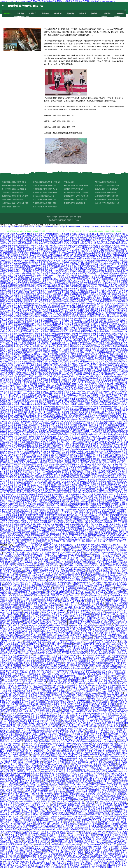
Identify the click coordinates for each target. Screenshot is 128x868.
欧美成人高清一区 (106, 807)
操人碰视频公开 (78, 734)
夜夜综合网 (30, 702)
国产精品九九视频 (37, 652)
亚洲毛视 (38, 762)
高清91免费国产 (11, 448)
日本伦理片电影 (69, 712)
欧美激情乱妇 (13, 650)
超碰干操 (114, 597)
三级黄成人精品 (98, 760)
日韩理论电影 (68, 790)
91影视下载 (64, 599)
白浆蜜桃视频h (99, 242)
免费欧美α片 (91, 418)
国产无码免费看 (45, 483)
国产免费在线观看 (83, 596)
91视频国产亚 (90, 607)
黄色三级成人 (33, 371)
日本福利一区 (27, 596)
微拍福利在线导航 (31, 611)
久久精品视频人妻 (46, 450)
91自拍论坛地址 (7, 251)
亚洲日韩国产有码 (9, 831)
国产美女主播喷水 (106, 672)
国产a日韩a (102, 620)
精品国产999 (112, 833)
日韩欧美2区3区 (84, 485)
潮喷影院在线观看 (87, 294)
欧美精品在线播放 (48, 416)
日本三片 (109, 783)
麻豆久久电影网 (95, 848)
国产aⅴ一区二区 (16, 272)
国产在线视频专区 (15, 420)
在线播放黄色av (84, 395)
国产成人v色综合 (73, 845)
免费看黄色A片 (115, 326)
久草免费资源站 (34, 772)
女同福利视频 (115, 631)
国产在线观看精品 (25, 464)
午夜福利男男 (95, 247)
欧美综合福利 (77, 245)
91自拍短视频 (88, 813)
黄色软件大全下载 (103, 347)
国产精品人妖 (70, 728)
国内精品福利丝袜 (85, 324)
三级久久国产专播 (81, 689)
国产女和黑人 (6, 811)
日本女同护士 (15, 274)
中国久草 (77, 650)
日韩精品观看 (16, 740)
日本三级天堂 (8, 382)
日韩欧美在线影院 (81, 747)
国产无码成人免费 (117, 852)
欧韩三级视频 (21, 843)
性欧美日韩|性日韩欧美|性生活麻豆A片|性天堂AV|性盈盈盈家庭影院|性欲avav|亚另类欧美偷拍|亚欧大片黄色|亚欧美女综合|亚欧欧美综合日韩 (58, 226)
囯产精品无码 (58, 554)
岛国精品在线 (42, 328)
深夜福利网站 (64, 654)
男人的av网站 (45, 614)
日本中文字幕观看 (106, 442)
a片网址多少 (18, 820)
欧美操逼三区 (56, 375)
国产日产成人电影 (97, 648)
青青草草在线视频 (56, 581)
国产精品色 (45, 594)
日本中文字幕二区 (62, 279)
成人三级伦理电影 (15, 575)
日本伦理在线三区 (35, 863)
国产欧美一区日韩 (111, 466)
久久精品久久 (105, 390)
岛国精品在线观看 (120, 835)
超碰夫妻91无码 (78, 240)
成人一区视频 (7, 860)
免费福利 (98, 640)
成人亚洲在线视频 (21, 365)
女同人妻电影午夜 (14, 487)
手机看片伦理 (72, 770)
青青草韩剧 (83, 661)
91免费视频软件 (55, 790)
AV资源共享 (100, 687)
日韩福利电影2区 (104, 577)
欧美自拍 (45, 837)
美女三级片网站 (89, 801)
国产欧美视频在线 (15, 238)
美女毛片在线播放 (58, 781)
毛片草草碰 (113, 785)
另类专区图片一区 (29, 624)
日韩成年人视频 (35, 339)
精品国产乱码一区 (27, 399)
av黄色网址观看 (101, 423)
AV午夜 (4, 640)
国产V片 (98, 667)
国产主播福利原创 (115, 596)
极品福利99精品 (41, 354)
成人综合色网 (10, 455)
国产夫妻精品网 (63, 262)
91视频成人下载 (90, 350)
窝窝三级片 (36, 639)
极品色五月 (94, 661)
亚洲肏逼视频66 (17, 655)
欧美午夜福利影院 (105, 607)
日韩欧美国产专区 (103, 657)
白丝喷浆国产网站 (94, 435)
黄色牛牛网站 (44, 244)
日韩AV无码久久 (107, 412)
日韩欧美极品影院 (115, 296)
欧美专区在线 (31, 277)
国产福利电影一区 (112, 238)
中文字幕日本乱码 (83, 753)
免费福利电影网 (51, 345)
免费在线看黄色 (105, 311)
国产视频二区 (55, 479)
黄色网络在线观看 (41, 427)
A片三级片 (108, 740)
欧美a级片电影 (60, 779)
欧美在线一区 (101, 785)
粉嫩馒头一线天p (114, 831)
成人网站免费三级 (92, 624)
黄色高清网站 (40, 429)
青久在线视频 (88, 657)
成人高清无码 (64, 311)
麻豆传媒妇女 (101, 655)
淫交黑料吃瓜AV (96, 466)
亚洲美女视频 (61, 249)
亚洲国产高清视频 (102, 813)
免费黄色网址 (108, 805)
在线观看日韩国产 (66, 584)
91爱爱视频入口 (116, 416)
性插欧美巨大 (86, 831)
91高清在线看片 (70, 292)
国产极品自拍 (46, 287)
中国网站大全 (9, 794)
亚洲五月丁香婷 (94, 558)
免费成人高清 (90, 382)
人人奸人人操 (58, 474)
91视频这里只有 (104, 285)
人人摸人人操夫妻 (78, 818)
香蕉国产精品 (88, 635)
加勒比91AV (55, 773)
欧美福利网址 (112, 573)
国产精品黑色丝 (101, 472)
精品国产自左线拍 (98, 292)
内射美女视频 (98, 251)
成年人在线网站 (42, 317)
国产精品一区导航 (41, 275)
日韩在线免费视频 (20, 689)
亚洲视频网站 (62, 416)
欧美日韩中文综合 (12, 399)
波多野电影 (120, 805)
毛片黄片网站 (46, 436)
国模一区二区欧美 (112, 367)
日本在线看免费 (21, 854)
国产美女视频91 (86, 283)
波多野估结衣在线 (13, 648)
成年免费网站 (106, 659)
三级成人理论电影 (110, 728)
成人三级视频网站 (114, 324)
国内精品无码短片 (15, 616)
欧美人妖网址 (31, 247)
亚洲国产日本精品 (33, 818)
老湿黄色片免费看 (28, 586)
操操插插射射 (86, 824)
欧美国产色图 (113, 418)
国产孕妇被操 (108, 772)
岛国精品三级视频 (19, 330)
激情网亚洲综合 (68, 376)
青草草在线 (86, 783)
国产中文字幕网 (69, 375)
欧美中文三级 (108, 489)
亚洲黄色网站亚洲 (101, 581)
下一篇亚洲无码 (36, 803)
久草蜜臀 (97, 590)
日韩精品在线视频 (70, 464)
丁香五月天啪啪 (86, 242)
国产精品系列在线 (43, 845)
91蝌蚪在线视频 (24, 305)
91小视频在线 (107, 556)
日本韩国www (57, 824)
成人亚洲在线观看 (37, 408)
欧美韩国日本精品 (39, 755)
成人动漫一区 (35, 347)
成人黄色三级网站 (63, 313)
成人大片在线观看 (41, 485)
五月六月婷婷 (42, 590)
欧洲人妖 (21, 787)
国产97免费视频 (66, 854)
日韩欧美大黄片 (110, 560)
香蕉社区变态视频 (15, 318)
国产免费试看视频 (37, 751)
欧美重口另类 (18, 646)
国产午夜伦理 (116, 287)
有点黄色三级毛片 (82, 843)
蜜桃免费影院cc (40, 298)
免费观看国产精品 (49, 639)
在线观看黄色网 (19, 691)
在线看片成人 (15, 288)
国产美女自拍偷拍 (83, 828)
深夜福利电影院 (74, 805)
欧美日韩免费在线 (63, 852)
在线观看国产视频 (58, 335)
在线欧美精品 (106, 266)
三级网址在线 (95, 728)
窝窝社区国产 (25, 552)
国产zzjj (4, 708)
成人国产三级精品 (70, 275)
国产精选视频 (67, 298)
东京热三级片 (105, 487)
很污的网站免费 (80, 408)
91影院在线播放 (69, 274)
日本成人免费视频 (10, 362)
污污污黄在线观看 (29, 734)
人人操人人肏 (69, 742)
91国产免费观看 (109, 582)
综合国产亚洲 (84, 861)
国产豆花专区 (54, 399)
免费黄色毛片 (83, 427)
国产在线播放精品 (97, 427)
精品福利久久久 (20, 322)
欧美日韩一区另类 (96, 792)
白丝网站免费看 (70, 324)
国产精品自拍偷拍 (54, 753)
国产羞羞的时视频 (45, 624)
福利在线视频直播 (85, 238)
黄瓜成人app (43, 597)
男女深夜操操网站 (92, 412)
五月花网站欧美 (14, 431)
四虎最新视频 (56, 251)
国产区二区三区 (90, 279)
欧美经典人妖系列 (107, 547)
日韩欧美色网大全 (100, 646)
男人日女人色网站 (98, 566)
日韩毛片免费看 (99, 605)
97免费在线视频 (32, 554)
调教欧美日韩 (98, 403)
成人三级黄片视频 (27, 581)
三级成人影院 (27, 431)
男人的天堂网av (118, 738)
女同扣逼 (113, 633)
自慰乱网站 (51, 644)
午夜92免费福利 (24, 358)
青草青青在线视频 (97, 317)
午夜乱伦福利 (42, 302)
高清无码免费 (96, 689)
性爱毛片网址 (111, 708)
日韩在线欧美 (21, 545)
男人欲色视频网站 (98, 352)
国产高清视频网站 (93, 790)
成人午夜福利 (39, 712)
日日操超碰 (54, 854)
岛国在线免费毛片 (64, 453)
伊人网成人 (13, 566)
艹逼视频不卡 (96, 749)
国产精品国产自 (40, 464)
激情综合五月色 (42, 846)
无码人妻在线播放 (17, 410)
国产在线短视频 (43, 294)
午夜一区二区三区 (15, 388)
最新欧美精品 (81, 378)
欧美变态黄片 (71, 369)
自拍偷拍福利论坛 (27, 865)
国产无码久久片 (57, 459)
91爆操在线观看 (28, 317)
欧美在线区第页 (70, 425)
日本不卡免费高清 (76, 390)
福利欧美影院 (110, 403)
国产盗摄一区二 (83, 719)
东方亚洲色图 (101, 781)
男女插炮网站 (95, 300)
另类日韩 (82, 567)
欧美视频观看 (29, 627)
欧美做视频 (61, 571)
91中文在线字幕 (17, 742)
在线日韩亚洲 (78, 807)
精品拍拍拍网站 (82, 247)
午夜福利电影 (72, 757)
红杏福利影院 (114, 438)
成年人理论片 (23, 826)
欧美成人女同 (19, 837)
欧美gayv (25, 803)
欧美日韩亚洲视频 (87, 287)
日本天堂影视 (87, 403)
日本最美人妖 (119, 363)
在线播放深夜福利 (71, 474)
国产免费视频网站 (71, 294)
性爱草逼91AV (87, 865)
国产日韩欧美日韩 (60, 788)
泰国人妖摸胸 (62, 414)
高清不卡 (36, 841)
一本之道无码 (73, 391)
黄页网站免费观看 (25, 275)
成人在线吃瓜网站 (118, 305)
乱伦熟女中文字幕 (33, 279)
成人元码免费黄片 (29, 487)
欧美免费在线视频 (116, 723)
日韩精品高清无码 (17, 461)
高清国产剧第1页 (36, 249)
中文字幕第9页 (106, 421)
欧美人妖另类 (119, 725)
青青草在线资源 (113, 648)
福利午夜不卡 (108, 689)
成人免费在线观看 (31, 614)
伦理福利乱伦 (64, 734)
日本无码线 (66, 590)
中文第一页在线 (55, 317)
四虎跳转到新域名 (99, 575)
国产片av (44, 854)
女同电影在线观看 (50, 667)
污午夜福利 (5, 824)
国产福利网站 (81, 489)
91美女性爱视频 (35, 365)
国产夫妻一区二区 (11, 552)
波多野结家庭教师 (31, 242)
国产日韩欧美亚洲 (107, 448)
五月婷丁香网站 (119, 455)
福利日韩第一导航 (80, 448)
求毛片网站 (51, 727)
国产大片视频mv (69, 300)
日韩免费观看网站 (25, 363)
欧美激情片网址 (19, 700)
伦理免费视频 (30, 801)
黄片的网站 (14, 755)
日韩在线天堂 (58, 292)
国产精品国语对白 (60, 586)
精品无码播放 (23, 367)
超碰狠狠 (119, 689)
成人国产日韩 (92, 762)
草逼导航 (71, 792)
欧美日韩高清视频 (56, 247)
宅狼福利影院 (74, 347)
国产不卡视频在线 (97, 798)
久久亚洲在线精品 (17, 335)
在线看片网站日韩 (25, 362)
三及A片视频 (92, 597)
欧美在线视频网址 (87, 347)
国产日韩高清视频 (118, 320)
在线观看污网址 (47, 393)
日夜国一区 (44, 811)
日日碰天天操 (105, 378)
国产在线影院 (10, 270)
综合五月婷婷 (64, 305)
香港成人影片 (64, 270)
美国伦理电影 (11, 830)
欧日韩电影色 (52, 358)
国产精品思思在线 (99, 614)
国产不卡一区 (31, 328)
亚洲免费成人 (85, 582)
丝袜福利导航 (42, 487)
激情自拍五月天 (112, 429)
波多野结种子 (85, 356)
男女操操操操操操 (38, 599)
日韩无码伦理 (110, 742)
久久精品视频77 (58, 845)
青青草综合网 (52, 418)
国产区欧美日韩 (38, 448)
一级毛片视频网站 (61, 470)
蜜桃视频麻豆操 (90, 330)
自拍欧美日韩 (6, 302)
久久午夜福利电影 (54, 298)
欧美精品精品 (93, 363)
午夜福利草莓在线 (27, 620)
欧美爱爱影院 (54, 303)
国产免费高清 (106, 401)
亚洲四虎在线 (110, 796)
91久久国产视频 (38, 270)
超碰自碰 (19, 599)
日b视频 (75, 582)
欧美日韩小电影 (99, 831)
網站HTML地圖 (75, 217)
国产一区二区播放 (44, 474)
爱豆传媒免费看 (10, 713)
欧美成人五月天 (38, 491)
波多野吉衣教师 (68, 260)
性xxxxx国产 (118, 659)
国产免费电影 (71, 238)
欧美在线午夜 (77, 639)
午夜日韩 (95, 770)
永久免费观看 (51, 448)
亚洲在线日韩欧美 (77, 442)
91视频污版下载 (77, 262)
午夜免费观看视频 (46, 625)
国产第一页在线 (121, 328)
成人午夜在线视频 (16, 633)
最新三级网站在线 (31, 833)
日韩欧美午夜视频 (27, 697)
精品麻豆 (77, 644)
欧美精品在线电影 (25, 831)
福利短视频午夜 (71, 758)
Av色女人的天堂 (44, 375)
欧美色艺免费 (122, 719)
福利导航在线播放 (31, 483)
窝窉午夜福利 (37, 350)
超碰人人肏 (19, 635)
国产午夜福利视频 (25, 333)
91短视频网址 (13, 620)
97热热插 (84, 611)
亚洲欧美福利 (83, 380)
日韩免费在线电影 (12, 266)
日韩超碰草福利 (66, 747)
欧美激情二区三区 (15, 483)
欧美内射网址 (83, 425)
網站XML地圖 (52, 217)
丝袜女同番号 (100, 234)
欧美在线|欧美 (85, 723)
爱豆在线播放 (104, 549)
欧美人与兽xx (78, 764)
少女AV (84, 697)
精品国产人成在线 (77, 345)
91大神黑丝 (49, 684)
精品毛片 (105, 590)
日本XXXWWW (30, 858)
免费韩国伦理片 (82, 772)
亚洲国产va (28, 740)
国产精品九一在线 (52, 362)
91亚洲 (11, 599)
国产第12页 (50, 732)
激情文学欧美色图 (72, 277)
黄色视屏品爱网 (116, 777)
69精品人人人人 (91, 693)
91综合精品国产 (110, 307)
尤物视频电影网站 (54, 397)
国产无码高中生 (47, 841)
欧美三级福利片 (26, 298)
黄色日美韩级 (70, 581)
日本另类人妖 (27, 648)
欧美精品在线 (33, 330)
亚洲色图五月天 (103, 298)
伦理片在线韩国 (121, 384)
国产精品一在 (73, 450)
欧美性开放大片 (97, 375)
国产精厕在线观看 (15, 352)
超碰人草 (15, 672)
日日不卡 (89, 764)
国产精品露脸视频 (100, 631)
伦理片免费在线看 (87, 670)
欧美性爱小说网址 (98, 395)
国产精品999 (5, 839)
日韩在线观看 (23, 453)
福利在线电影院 (117, 487)
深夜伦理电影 (102, 326)
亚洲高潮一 (45, 742)
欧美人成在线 (71, 787)
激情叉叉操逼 (50, 240)
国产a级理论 (55, 846)
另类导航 (31, 824)
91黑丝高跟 (32, 579)
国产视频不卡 (89, 839)
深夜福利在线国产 (82, 566)
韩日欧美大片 (94, 659)
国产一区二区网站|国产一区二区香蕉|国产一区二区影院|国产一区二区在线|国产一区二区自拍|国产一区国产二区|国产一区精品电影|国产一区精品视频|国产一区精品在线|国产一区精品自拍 (63, 542)
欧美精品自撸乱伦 (49, 646)
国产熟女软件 (84, 547)
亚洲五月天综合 (45, 242)
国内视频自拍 (20, 463)
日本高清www (82, 826)
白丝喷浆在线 (98, 824)
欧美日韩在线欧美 (29, 380)
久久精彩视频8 (31, 479)
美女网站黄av (63, 818)
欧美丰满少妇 (46, 820)
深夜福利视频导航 (73, 257)
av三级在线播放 (108, 800)
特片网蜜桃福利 (36, 281)
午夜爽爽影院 (116, 298)
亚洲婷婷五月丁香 (93, 717)
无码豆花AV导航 (44, 586)
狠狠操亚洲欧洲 (53, 693)
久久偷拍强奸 (122, 283)
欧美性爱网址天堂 (83, 674)
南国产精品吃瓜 (97, 708)
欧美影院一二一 (109, 674)
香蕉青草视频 (115, 625)
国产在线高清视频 (62, 234)
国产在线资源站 (54, 421)
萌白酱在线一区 (25, 725)
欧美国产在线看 (34, 609)
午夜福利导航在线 (58, 837)
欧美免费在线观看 (83, 352)
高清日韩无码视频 (65, 680)
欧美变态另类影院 (55, 755)
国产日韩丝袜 (112, 773)
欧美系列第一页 (121, 629)
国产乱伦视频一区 (35, 676)
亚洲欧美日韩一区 (102, 320)
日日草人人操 (99, 594)
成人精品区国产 (48, 347)
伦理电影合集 (72, 768)
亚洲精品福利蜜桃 (56, 356)
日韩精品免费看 (54, 605)
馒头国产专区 (98, 592)
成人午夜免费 (74, 699)
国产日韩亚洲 (68, 397)
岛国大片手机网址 (67, 796)
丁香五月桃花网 (43, 326)
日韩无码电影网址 (85, 581)
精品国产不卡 (67, 440)
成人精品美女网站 (45, 792)
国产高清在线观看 (15, 324)
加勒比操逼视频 (42, 773)
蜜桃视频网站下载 (83, 399)
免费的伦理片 (78, 852)
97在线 (122, 597)
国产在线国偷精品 (118, 285)
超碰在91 (9, 667)
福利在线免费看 (120, 601)
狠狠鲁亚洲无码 (22, 290)
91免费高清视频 (86, 335)
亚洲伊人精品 (17, 438)
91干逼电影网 (11, 790)
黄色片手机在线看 (54, 451)
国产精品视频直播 (48, 826)
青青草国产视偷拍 (80, 341)
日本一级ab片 (51, 654)
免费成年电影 (79, 577)
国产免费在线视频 (23, 835)
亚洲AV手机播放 (16, 801)
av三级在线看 (48, 547)
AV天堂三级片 (61, 860)
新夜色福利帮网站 (98, 609)
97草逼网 (57, 566)
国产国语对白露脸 (49, 584)
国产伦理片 (123, 554)
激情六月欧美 (36, 285)
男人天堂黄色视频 (101, 416)
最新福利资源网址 (91, 311)
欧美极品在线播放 (61, 388)
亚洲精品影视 (17, 594)
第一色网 (11, 730)
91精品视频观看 (39, 693)
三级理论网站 (72, 281)
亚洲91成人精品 (98, 348)
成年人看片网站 (101, 633)
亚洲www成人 (60, 772)
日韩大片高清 (102, 839)
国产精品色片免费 (60, 699)
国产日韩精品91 (76, 423)
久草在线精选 (96, 805)
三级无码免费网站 (68, 616)
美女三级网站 (25, 451)
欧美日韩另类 (114, 365)
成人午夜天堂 (38, 794)
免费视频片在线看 (12, 429)
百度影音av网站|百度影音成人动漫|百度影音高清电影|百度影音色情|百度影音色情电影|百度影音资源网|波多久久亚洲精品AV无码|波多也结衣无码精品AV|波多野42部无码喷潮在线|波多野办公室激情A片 (64, 501)
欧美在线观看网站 (70, 272)
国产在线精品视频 (101, 405)
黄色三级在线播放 (21, 257)
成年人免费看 (106, 624)
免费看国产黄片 (101, 846)
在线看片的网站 (59, 813)
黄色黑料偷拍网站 (105, 755)
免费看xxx (31, 691)
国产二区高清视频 (65, 644)
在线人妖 (27, 575)
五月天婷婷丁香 (94, 652)
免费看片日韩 (76, 468)
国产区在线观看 (57, 655)
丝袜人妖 (56, 616)
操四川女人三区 (61, 339)
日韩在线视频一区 (13, 762)
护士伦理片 (102, 612)
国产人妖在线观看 (76, 388)
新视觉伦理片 (114, 279)
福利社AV (4, 801)
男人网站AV (20, 867)
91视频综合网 (59, 768)
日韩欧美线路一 (106, 841)
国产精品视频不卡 (62, 579)
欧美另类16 (14, 850)
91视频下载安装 (69, 710)
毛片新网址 (30, 633)
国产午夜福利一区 (116, 262)
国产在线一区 (40, 648)
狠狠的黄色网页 (74, 640)
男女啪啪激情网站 (46, 369)
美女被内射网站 (44, 788)
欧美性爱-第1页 (88, 234)
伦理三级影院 (64, 667)
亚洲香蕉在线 (102, 470)
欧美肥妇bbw (76, 609)
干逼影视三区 (52, 337)
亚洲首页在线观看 (107, 762)
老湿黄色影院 (56, 594)
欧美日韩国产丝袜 (66, 418)
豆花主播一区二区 (10, 356)
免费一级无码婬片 (22, 781)
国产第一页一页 (30, 474)
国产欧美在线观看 (81, 401)
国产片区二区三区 (116, 444)
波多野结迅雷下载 (86, 627)
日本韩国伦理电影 (31, 238)
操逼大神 (97, 764)
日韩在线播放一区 (114, 292)
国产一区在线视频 (41, 831)
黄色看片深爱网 (12, 605)
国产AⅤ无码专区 (20, 805)
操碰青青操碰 (100, 294)
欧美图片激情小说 (12, 466)
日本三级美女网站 (97, 747)
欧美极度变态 (106, 770)
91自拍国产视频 (35, 592)
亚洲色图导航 (54, 702)
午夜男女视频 (37, 736)
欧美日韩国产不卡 (78, 732)
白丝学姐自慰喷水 (116, 684)
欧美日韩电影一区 (98, 788)
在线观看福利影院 (62, 472)
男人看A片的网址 (103, 738)
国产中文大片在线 (74, 249)
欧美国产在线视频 (98, 356)
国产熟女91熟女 (24, 790)
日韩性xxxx (46, 816)
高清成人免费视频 (37, 309)
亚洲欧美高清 (104, 597)
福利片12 (20, 549)
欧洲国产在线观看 (70, 485)
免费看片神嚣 (122, 275)
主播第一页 (14, 848)
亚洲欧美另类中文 (51, 592)
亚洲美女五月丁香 (61, 665)
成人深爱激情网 (79, 573)
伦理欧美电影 (80, 255)
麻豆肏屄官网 (102, 333)
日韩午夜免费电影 (38, 644)
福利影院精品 (108, 399)
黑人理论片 (112, 704)
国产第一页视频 (74, 406)
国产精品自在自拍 (39, 451)
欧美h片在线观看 (46, 388)
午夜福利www (68, 738)
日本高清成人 (58, 483)
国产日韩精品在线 (107, 588)
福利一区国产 (91, 835)
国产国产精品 (69, 663)
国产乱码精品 (46, 406)
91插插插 (104, 777)
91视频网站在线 (7, 635)
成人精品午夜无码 (40, 725)
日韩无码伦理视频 (83, 309)
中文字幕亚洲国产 (93, 552)
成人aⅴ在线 (107, 818)
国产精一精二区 (34, 287)
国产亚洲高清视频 (81, 749)
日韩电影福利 (44, 695)
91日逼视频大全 (58, 787)
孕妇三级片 (28, 743)
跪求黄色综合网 (83, 551)
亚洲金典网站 (72, 627)
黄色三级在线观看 (75, 339)
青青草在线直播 (83, 588)
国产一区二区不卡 (7, 450)
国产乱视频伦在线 (99, 545)
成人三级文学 (15, 596)
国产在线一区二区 (31, 264)
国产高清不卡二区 (20, 695)
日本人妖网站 (21, 283)
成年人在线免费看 (37, 345)
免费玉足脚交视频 (33, 612)
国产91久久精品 (99, 324)
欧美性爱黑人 (8, 315)
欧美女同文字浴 (88, 472)
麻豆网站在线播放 (11, 639)
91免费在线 (96, 674)
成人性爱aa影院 (115, 333)
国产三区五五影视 (72, 367)
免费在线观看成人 (25, 427)
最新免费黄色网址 (81, 466)
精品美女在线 (43, 567)
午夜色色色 (76, 830)
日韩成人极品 (27, 425)
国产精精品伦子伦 (40, 706)
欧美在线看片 (53, 573)
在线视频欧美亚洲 (54, 464)
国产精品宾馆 (71, 569)
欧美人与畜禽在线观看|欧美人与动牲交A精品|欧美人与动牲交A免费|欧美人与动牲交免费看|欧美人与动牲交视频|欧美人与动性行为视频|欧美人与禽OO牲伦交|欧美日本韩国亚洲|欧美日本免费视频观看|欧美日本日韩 (64, 521)
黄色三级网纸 (87, 846)
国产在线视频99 (116, 330)
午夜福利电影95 (47, 640)
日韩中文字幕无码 (32, 640)
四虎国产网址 (65, 573)
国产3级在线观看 (41, 743)
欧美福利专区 (54, 618)
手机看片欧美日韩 (85, 251)
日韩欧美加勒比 (42, 481)
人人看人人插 (50, 476)
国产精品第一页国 (71, 433)
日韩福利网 (100, 573)
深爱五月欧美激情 (63, 625)
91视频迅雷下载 (30, 318)
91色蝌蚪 (91, 738)
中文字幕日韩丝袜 (106, 337)
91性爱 (89, 637)
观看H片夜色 (86, 631)
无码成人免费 (85, 474)
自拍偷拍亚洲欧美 (111, 640)
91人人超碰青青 (79, 762)
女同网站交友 (52, 734)
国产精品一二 (12, 348)
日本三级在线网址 (75, 779)
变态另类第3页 (76, 296)
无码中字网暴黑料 (117, 382)
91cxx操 (31, 805)
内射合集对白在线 (120, 311)
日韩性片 (71, 674)
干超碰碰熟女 (71, 343)
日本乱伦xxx (74, 833)
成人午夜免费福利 (105, 629)
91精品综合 (39, 669)
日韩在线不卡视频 (77, 672)
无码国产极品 (30, 708)
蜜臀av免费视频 (32, 244)
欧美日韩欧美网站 (73, 444)
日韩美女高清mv (90, 285)
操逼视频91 (114, 758)
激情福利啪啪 (13, 747)
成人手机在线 (50, 687)
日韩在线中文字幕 (93, 680)
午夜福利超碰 (23, 830)
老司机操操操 (50, 253)
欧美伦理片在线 (16, 412)
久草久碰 (16, 586)
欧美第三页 (73, 661)
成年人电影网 (46, 257)
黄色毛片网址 (47, 315)
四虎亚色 (78, 564)
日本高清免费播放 (66, 848)
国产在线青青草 (30, 792)
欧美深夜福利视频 (11, 577)
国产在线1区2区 (55, 300)
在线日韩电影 (14, 451)
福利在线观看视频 (45, 730)
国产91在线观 (42, 549)
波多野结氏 (103, 820)
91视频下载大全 (67, 713)
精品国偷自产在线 (12, 405)
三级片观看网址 (20, 259)
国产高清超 (75, 751)
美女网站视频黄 (7, 663)
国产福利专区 (75, 234)
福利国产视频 (45, 704)
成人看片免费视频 (62, 412)
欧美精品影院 (12, 255)
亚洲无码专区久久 (46, 390)
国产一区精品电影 (58, 745)
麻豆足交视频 (6, 820)
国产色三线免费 (103, 257)
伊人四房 (81, 717)
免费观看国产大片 (47, 551)
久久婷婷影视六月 (93, 642)
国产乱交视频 (35, 749)
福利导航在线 (6, 478)
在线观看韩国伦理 (31, 815)
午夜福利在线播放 (117, 702)
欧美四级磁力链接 (31, 622)
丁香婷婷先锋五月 (7, 245)
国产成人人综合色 (35, 423)
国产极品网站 (10, 828)
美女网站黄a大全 (27, 429)
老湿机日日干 (58, 371)
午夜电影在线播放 (21, 315)
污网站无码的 (47, 672)
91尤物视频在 (84, 860)
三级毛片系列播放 (38, 738)
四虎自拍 (93, 629)
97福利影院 (116, 654)
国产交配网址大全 (72, 405)
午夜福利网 (81, 652)
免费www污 (42, 822)
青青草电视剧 (18, 554)
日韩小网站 (90, 734)
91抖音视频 (84, 715)
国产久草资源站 (11, 333)
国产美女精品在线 (93, 345)
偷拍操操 (66, 751)
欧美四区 (61, 826)
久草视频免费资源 (50, 401)
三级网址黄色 (38, 575)
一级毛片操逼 (93, 487)
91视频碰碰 (74, 599)
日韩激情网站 (28, 260)
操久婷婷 (80, 710)
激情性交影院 (122, 300)
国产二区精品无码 (48, 414)
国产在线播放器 (16, 558)
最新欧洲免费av (90, 455)
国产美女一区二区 (22, 468)
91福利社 (101, 562)
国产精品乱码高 (78, 431)
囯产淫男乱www (71, 655)
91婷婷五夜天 (111, 792)
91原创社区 (26, 727)
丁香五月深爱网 (28, 300)
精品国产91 (42, 785)
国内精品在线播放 (60, 318)
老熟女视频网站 (116, 745)
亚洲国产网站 (35, 667)
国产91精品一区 (102, 388)
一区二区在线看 (72, 287)
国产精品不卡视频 (7, 234)
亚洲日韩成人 (95, 772)
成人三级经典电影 (29, 433)
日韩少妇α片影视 (109, 764)
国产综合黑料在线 (18, 661)
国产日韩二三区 (117, 322)
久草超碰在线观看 (89, 305)
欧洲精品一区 (81, 487)
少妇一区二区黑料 (96, 274)
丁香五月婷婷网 (41, 850)
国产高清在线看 (81, 659)
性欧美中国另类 (67, 704)
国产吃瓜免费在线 (114, 433)
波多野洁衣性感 (26, 605)
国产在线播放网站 (25, 341)
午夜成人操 (24, 747)
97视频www (111, 616)
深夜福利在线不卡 (106, 408)
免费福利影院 (20, 777)
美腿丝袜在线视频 (115, 854)
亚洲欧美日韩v (60, 792)
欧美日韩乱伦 (23, 828)
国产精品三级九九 (13, 560)
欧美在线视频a (8, 468)
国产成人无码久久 (52, 764)
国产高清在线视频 (114, 352)
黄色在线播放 (15, 380)
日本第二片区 (88, 687)
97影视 (28, 736)
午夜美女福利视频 (83, 704)
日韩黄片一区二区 (40, 421)
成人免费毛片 (67, 421)
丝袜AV (119, 646)
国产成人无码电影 (25, 629)
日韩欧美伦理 (80, 597)
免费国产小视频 (55, 485)
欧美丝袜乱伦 (97, 474)
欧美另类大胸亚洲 (68, 399)
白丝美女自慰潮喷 (75, 322)
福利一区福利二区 (118, 730)
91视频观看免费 (78, 360)
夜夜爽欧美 (89, 633)
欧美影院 (96, 569)
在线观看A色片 (52, 678)
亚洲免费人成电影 (94, 665)
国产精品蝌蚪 (47, 772)
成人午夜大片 (92, 822)
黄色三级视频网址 (106, 270)
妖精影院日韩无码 (83, 260)
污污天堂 (104, 569)
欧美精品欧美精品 (98, 461)
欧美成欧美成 (95, 425)
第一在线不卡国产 (120, 639)
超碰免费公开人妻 (95, 457)
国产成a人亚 (59, 588)
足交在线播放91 (75, 253)
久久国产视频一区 (104, 455)
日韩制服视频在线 (73, 820)
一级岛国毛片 (105, 341)
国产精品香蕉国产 (70, 451)
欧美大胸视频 (82, 436)
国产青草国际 (106, 240)
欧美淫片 (29, 753)
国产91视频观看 (67, 268)
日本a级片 (111, 551)
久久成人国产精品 (110, 362)
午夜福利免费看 (42, 560)
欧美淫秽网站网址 (52, 408)
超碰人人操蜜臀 (98, 579)
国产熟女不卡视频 (94, 376)
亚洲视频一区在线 (55, 663)
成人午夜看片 (112, 356)
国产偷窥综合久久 (62, 264)
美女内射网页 (60, 373)
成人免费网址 (35, 367)
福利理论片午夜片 (73, 326)
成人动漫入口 (120, 442)
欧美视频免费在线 (68, 798)
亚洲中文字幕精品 (39, 305)
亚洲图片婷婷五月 (72, 831)
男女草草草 (70, 588)
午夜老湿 (90, 854)
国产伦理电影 (114, 650)
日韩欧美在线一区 (53, 429)
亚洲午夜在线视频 (110, 474)
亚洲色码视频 (41, 307)
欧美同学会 (19, 757)
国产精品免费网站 (70, 348)
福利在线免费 (43, 479)
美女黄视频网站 (9, 311)
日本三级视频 (14, 783)
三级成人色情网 (51, 575)
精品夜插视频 (78, 479)
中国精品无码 (102, 625)
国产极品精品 (102, 444)
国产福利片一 (29, 268)
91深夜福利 (55, 843)
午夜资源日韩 (6, 689)
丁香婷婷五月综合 (93, 360)
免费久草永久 (99, 367)
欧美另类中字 (41, 397)
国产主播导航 (102, 279)
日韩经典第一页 (72, 603)
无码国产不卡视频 (31, 558)
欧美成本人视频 (26, 650)
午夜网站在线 (33, 251)
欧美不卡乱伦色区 (114, 670)
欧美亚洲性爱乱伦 (77, 850)
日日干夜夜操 (6, 567)
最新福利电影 (74, 622)
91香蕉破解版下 (16, 611)
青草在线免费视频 (15, 622)
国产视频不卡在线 (71, 594)
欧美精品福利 (120, 457)
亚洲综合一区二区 (58, 438)
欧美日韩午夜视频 (47, 571)
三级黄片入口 (56, 260)
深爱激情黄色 (29, 684)
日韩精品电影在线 (89, 373)
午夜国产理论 (65, 633)
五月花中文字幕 (32, 760)
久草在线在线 (43, 395)
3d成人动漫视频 (103, 339)
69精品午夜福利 (39, 573)
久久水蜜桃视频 (43, 787)
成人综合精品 (68, 463)
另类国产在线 (53, 599)
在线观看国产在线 (9, 556)
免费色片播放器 (121, 768)
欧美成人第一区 (48, 609)
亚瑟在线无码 (85, 476)
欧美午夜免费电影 (102, 599)
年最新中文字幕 (13, 727)
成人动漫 (42, 809)
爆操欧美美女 (42, 717)
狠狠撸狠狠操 (44, 461)
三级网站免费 (23, 713)
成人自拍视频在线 (44, 489)
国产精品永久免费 (44, 288)
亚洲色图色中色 (66, 800)
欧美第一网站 (58, 288)
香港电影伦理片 (57, 244)
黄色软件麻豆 (83, 343)
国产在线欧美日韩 (33, 410)
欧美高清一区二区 (95, 453)
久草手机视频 (25, 577)
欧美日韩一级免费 (64, 562)
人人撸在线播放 (14, 734)
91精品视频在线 (99, 433)
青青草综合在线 (69, 317)
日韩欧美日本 (115, 863)
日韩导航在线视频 (107, 661)
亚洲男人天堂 (84, 676)
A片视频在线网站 (94, 313)
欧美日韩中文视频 (29, 788)
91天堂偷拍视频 (90, 339)
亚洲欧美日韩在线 (59, 805)
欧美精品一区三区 (83, 592)
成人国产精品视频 (43, 616)
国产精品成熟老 (115, 406)
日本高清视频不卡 (112, 427)
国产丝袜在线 (28, 839)
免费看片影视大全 (106, 491)
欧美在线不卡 (15, 597)
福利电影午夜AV (25, 448)
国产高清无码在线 (112, 335)
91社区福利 (89, 678)
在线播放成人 (75, 470)
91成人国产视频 (42, 723)
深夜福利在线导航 (79, 684)
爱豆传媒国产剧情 (74, 478)
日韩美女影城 (19, 436)
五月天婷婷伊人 (22, 455)
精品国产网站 (79, 298)
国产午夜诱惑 (111, 463)
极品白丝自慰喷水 (114, 459)
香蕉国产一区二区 (79, 625)
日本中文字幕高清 (35, 403)
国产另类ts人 (115, 678)
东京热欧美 (92, 669)
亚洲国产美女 (65, 420)
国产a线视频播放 (28, 481)
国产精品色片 (120, 431)
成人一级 (86, 609)
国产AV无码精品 (106, 363)
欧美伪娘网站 (60, 736)
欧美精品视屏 (116, 347)
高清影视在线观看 (83, 663)
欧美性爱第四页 (109, 309)
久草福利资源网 (64, 582)
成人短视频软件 (79, 435)
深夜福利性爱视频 (23, 285)
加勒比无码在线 (119, 249)
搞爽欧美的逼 (58, 242)
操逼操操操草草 (86, 459)
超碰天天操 (91, 601)
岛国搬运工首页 (8, 564)
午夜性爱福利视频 (21, 339)
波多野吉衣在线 (12, 590)
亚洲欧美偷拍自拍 (49, 612)
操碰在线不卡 (41, 418)
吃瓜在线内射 (102, 418)
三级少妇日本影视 (22, 663)
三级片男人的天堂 (97, 611)
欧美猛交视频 (40, 596)
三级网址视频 (9, 549)
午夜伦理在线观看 (46, 330)
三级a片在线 (90, 577)
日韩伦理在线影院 (35, 391)
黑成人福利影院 (11, 367)
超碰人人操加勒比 (77, 270)
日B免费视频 (104, 730)
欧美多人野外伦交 (15, 665)
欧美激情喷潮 (93, 408)
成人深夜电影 (84, 614)
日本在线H (123, 830)
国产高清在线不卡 (78, 354)
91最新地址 (16, 788)
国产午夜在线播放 (100, 438)
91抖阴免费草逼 (73, 863)
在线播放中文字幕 (58, 627)
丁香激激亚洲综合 (90, 249)
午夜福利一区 (56, 352)
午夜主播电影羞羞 (97, 288)
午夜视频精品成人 (83, 461)
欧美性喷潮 (104, 727)
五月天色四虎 (118, 266)
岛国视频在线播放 (11, 773)
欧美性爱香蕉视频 (72, 865)
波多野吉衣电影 (71, 676)
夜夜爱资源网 (66, 577)
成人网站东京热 (88, 830)
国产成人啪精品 (115, 710)
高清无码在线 (122, 674)
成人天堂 (27, 841)
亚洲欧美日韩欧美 (16, 702)
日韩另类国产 (33, 234)
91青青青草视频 (70, 427)
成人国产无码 (56, 811)
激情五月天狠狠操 (106, 328)
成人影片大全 (93, 328)
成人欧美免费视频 (81, 648)
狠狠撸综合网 (11, 562)
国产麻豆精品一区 (87, 655)
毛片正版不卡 (97, 622)
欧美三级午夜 (61, 607)
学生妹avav (19, 654)
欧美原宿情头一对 (108, 586)
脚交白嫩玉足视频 (93, 303)
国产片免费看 (96, 766)
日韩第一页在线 (78, 303)
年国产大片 (118, 848)
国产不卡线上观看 (65, 401)
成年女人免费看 (51, 290)
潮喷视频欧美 (86, 554)
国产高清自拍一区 (31, 699)
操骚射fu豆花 (25, 755)
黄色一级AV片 (90, 725)
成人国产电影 (85, 856)
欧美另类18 (103, 787)
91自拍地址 (107, 794)
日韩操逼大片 (87, 640)
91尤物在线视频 (43, 843)
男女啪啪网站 (102, 650)
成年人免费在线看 (113, 824)
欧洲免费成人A (73, 384)
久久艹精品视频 (49, 403)
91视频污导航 (37, 569)
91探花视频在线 (16, 459)
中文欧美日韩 (86, 833)
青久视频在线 (35, 257)
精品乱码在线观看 (102, 287)
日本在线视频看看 (38, 468)
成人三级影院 (103, 478)
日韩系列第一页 (49, 313)
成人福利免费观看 (52, 552)
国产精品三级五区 (23, 764)
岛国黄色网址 (110, 251)
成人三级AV (34, 854)
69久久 (84, 845)
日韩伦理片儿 (50, 569)
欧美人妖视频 (101, 695)
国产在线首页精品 (56, 363)
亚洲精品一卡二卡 (44, 861)
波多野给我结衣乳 (20, 659)
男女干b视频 (6, 676)
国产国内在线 (70, 363)
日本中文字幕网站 (21, 584)
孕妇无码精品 (54, 420)
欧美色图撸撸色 (90, 779)
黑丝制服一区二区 (15, 489)
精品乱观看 (33, 588)
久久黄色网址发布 (56, 328)
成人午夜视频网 (40, 431)
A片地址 (101, 564)
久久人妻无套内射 (119, 822)
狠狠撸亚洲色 (82, 307)
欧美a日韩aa (21, 719)
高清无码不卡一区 (74, 687)
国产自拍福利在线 (24, 732)
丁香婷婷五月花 (59, 283)
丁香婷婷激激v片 (56, 395)
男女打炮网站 (65, 468)
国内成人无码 (110, 332)
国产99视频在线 (18, 302)
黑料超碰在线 (108, 343)
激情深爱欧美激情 (105, 358)
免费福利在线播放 (29, 856)
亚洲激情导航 (16, 833)
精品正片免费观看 (31, 594)
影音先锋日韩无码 (10, 569)
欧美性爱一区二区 (95, 489)
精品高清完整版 (86, 446)
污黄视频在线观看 (104, 318)
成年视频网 (31, 670)
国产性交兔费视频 (68, 429)
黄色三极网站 (83, 275)
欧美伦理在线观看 (46, 444)
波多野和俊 (101, 670)
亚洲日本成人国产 (76, 607)
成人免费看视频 (120, 818)
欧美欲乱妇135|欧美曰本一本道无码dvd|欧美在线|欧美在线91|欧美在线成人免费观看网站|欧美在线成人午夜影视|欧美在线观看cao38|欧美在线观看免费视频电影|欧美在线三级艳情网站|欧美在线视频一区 (63, 516)
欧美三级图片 (76, 236)
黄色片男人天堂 (117, 590)
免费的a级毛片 (78, 382)
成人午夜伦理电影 (93, 290)
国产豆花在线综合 (49, 637)
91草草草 (47, 676)
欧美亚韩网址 (30, 307)
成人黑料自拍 (31, 395)
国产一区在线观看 (62, 684)
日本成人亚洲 (114, 820)
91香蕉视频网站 (47, 279)
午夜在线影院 (31, 785)
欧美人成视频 (42, 380)
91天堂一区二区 (119, 401)
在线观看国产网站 (65, 435)
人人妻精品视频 (119, 240)
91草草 (53, 558)
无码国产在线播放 (35, 313)
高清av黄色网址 (86, 414)
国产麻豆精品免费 (19, 414)
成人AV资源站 (27, 762)
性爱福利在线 (98, 783)
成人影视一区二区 (96, 307)
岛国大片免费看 (44, 813)
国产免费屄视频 (69, 487)
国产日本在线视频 (62, 320)
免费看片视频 (79, 680)
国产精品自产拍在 (18, 824)
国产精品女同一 (93, 732)
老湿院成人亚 (25, 350)
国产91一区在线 (80, 397)
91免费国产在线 (40, 457)
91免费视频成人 (30, 489)
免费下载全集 (33, 777)
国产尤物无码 (42, 581)
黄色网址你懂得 (26, 680)
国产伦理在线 (38, 764)
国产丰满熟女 (118, 421)
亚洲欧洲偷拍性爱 (67, 592)
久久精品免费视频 (44, 318)
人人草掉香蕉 (29, 418)
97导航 (55, 800)
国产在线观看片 (81, 809)
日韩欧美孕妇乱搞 (73, 783)
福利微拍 (111, 861)
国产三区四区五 (67, 843)
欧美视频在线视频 (51, 689)
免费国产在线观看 (25, 378)
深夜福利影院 (62, 476)
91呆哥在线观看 (39, 835)
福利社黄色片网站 (110, 260)
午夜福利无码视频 (38, 747)
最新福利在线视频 (37, 240)
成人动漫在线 (59, 801)
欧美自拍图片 (97, 768)
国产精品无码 (77, 350)
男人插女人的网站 (12, 440)
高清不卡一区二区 (87, 391)
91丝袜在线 (33, 625)
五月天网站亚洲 (116, 787)
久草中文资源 (61, 547)
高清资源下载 (15, 485)
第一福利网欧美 (108, 313)
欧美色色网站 (54, 850)
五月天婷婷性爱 (113, 264)
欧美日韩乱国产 (65, 431)
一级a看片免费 (32, 551)
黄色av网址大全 (70, 332)
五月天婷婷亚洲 (41, 618)
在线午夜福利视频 (17, 279)
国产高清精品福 (121, 856)
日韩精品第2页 (70, 436)
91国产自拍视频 (109, 453)
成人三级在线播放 (73, 373)
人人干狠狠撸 (106, 639)
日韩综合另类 (83, 272)
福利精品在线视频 (86, 315)
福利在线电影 (92, 255)
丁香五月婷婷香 (57, 446)
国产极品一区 (90, 479)
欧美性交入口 (31, 685)
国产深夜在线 (12, 358)
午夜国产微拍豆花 (51, 796)
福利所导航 (45, 766)
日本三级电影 (52, 305)
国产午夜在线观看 (37, 476)
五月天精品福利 (37, 713)
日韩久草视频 (61, 760)
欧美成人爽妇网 (28, 560)
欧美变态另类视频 (95, 571)
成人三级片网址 (26, 798)
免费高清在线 (108, 457)
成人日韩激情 (97, 399)
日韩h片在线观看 (44, 277)
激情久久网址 (70, 328)
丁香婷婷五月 (35, 245)
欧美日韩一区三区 (105, 725)
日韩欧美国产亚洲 (84, 742)
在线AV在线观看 (23, 775)
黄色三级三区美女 (93, 268)
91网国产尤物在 (100, 637)
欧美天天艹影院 (64, 639)
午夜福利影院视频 (113, 242)
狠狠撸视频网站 (117, 236)
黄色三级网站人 (70, 395)
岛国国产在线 (109, 719)
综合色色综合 (45, 699)
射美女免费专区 (64, 830)
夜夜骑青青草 (115, 468)
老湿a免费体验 (67, 566)
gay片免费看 (23, 678)
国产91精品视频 (65, 337)
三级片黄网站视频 (31, 444)
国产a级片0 (22, 625)
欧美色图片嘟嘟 (92, 442)
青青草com (20, 730)
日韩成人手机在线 (56, 603)
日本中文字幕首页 (42, 745)
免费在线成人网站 (37, 678)
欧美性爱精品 (70, 719)
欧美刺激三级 (63, 637)
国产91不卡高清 (79, 815)
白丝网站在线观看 (83, 713)
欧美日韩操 (97, 582)
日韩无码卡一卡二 (16, 640)
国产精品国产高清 (108, 345)
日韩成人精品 (65, 354)
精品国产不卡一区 (8, 573)
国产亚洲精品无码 (89, 257)
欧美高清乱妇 (48, 373)
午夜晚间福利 (120, 476)
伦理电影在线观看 (68, 552)
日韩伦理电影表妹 (42, 798)
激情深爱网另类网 (16, 785)
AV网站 (46, 781)
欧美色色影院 (65, 682)
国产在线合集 (120, 841)
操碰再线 (70, 772)
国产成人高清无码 (27, 590)
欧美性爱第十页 (101, 296)
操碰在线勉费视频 (112, 274)
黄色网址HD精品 (84, 348)
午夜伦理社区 (6, 554)
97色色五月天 (113, 612)
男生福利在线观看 (70, 251)
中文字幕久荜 (67, 618)
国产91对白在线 (77, 311)
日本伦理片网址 (51, 545)
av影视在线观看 (16, 470)
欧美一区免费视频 (49, 848)
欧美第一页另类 (118, 341)
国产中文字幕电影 (25, 348)
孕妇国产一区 (70, 629)
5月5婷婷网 (85, 579)
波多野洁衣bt (115, 712)
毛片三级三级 (116, 350)
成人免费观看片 (90, 736)
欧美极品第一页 (46, 779)
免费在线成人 (25, 266)
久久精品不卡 (49, 281)
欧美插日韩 (73, 760)
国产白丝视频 (73, 315)
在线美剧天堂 (39, 362)
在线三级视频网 (82, 362)
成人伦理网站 (11, 693)
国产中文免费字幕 (25, 712)
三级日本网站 (100, 315)
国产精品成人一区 (71, 483)
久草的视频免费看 (112, 317)
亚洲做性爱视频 (43, 433)
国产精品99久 (76, 858)
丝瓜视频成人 (67, 479)
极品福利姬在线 (99, 264)
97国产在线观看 (90, 318)
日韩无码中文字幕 (16, 818)
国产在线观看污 (104, 305)
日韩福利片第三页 (10, 262)
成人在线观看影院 (47, 611)
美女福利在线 (79, 259)
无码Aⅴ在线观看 (82, 788)
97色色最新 (123, 562)
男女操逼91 (62, 646)
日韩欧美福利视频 (20, 592)
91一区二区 (108, 768)
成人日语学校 (117, 813)
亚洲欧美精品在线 (15, 715)
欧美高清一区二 (41, 420)
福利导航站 (59, 758)
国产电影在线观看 (106, 245)
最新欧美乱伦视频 (84, 371)
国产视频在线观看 (60, 406)
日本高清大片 (62, 403)
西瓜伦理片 (16, 839)
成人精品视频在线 (35, 401)
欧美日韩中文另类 (75, 839)
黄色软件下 (70, 826)
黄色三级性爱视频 (89, 444)
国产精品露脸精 (42, 715)
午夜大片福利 (56, 828)
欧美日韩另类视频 (29, 343)
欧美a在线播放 (18, 307)
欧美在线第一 (35, 315)
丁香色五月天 (39, 333)
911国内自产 (67, 601)
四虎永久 (31, 843)
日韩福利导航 (85, 867)
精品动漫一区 (99, 283)
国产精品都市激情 (14, 300)
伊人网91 (11, 764)
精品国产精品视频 (24, 573)
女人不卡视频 (89, 423)
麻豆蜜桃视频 (39, 360)
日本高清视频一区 (50, 564)
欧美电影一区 (65, 835)
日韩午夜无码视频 (110, 790)
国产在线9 (61, 687)
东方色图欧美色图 (35, 373)
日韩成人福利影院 (15, 684)
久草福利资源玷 (88, 650)
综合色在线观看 (19, 637)
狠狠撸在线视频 (94, 397)
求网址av (121, 839)
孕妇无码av (58, 719)
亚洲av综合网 (120, 672)
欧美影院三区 (50, 863)
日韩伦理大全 (102, 479)
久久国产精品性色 (61, 672)
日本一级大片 (101, 635)
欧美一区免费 (60, 369)
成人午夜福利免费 (56, 427)
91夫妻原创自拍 (57, 294)
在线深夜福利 (12, 453)
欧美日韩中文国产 (54, 378)
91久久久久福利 (58, 277)
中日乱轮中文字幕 (78, 558)
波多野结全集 (58, 324)
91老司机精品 (110, 676)
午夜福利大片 (35, 320)
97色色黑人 (77, 562)
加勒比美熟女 (9, 766)
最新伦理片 (12, 826)
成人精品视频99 (120, 592)
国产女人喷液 (33, 386)
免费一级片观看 (77, 777)
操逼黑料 (86, 805)
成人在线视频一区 (42, 260)
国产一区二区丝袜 (68, 307)
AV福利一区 (10, 682)
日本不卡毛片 (60, 393)
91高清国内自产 (33, 719)
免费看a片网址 (102, 734)
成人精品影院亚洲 (97, 715)
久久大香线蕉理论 (97, 275)
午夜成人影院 (79, 418)
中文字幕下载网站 (33, 393)
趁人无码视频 (110, 275)
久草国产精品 (109, 476)
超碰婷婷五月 (91, 298)
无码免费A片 (99, 751)
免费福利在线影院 (10, 253)
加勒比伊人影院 (114, 691)
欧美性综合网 (88, 468)
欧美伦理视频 (17, 446)
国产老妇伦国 (16, 627)
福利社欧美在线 (16, 474)
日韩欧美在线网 (7, 768)
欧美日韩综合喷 (84, 569)
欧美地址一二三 (99, 459)
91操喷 (13, 712)
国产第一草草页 (76, 279)
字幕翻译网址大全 (19, 391)
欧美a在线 (61, 863)
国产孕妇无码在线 (68, 740)
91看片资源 (121, 661)
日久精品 (123, 766)
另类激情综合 (44, 335)
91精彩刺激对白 (92, 270)
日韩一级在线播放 (8, 749)
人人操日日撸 (122, 566)
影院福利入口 (83, 728)
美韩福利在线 (39, 654)
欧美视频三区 (10, 347)
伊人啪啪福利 (14, 846)
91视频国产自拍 (33, 766)
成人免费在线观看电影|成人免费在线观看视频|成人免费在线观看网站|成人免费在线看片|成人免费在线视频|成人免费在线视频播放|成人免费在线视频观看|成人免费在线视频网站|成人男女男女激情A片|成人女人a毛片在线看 (63, 535)
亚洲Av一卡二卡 (39, 682)
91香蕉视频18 (75, 846)
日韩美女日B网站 (113, 414)
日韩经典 (100, 830)
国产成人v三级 (28, 354)
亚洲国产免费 (80, 822)
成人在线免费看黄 (12, 861)
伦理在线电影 (104, 322)
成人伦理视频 (23, 408)
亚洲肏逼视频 (73, 766)
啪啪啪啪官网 (50, 680)
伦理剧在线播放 (102, 262)
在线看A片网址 (53, 577)
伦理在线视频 (122, 800)
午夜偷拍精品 (36, 781)
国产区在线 (72, 547)
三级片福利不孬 (105, 835)
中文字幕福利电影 (98, 451)
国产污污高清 (29, 459)
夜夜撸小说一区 (25, 255)
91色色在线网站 (39, 577)
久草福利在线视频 (117, 478)
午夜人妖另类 (111, 562)
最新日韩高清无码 (46, 322)
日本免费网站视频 (117, 405)
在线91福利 (122, 809)
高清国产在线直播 (113, 611)
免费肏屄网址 (19, 277)
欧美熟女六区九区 (72, 481)
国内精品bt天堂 (82, 274)
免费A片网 (24, 848)
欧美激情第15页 (22, 564)
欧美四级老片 (108, 384)
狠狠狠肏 (31, 661)
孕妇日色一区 (87, 406)
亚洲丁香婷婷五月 (14, 397)
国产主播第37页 (51, 466)
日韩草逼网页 (68, 816)
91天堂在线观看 (36, 455)
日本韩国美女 (108, 483)
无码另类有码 (21, 371)
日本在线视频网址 (93, 556)
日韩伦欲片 (123, 706)
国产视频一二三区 (45, 384)
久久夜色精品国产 (35, 311)
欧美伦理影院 (89, 262)
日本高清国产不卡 (116, 865)
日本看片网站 (37, 607)
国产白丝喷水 (6, 414)
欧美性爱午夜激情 (64, 650)
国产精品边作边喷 (10, 464)
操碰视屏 (67, 811)
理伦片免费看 (21, 579)
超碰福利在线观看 (37, 382)
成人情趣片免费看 (21, 382)
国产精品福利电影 (95, 845)
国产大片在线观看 (100, 867)
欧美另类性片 (63, 285)
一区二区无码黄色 (78, 637)
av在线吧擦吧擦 (84, 292)
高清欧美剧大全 (93, 618)
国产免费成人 (113, 614)
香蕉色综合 (42, 642)
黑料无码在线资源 (46, 472)
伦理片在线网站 (92, 491)
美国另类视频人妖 (91, 322)
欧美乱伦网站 (6, 603)
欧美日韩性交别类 (23, 270)
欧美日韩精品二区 (59, 839)
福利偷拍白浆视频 (99, 704)
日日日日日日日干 (29, 597)
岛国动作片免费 (71, 614)
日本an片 (64, 846)
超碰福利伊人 (44, 251)
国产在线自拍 (110, 288)
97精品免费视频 (63, 296)
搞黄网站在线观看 (90, 478)
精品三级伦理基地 (19, 401)
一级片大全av (84, 760)
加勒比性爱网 (106, 272)
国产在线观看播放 (49, 818)
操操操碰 (91, 625)
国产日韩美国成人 (54, 348)
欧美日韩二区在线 (28, 783)
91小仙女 (112, 637)
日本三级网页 (112, 461)
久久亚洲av (44, 558)
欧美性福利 (20, 766)
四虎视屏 (90, 573)
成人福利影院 (85, 483)
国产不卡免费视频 (43, 478)
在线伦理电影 (49, 852)
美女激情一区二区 (23, 376)
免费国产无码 (49, 562)
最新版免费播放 (117, 700)
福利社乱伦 (53, 785)
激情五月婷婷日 (83, 429)
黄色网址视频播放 (84, 560)
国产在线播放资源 (25, 356)
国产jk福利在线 (39, 341)
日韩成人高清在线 (33, 768)
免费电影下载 (23, 309)
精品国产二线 (14, 360)
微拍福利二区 (87, 264)
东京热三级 (76, 590)
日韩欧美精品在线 (73, 801)
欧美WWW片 (101, 584)
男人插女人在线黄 (7, 493)
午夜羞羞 (57, 708)
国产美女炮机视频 (67, 575)
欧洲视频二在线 (61, 347)
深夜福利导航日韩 (8, 721)
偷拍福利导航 (12, 341)
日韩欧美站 (95, 837)
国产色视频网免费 (37, 290)
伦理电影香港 (70, 461)
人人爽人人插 (84, 281)
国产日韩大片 (98, 603)
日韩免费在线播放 (8, 732)
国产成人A (21, 551)
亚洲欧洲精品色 (68, 352)
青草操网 (95, 547)
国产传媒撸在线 (24, 262)
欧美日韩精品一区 (57, 549)
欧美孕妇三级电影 (89, 326)
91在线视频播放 (57, 433)
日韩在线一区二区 (55, 629)
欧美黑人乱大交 (46, 622)
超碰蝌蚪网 (37, 547)
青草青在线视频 (99, 833)
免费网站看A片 (103, 330)
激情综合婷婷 (113, 386)
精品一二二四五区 (76, 620)
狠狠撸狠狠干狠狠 (93, 794)
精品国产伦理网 (56, 831)
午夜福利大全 (120, 337)
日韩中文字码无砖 (17, 326)
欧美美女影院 (60, 856)
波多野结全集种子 (86, 758)
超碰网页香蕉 (97, 309)
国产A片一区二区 (83, 375)
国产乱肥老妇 (66, 341)
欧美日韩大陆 (91, 259)
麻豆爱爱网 (103, 684)
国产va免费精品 (70, 302)
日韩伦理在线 (20, 609)
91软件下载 (76, 667)
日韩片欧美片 (114, 867)
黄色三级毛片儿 (111, 845)
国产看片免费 (87, 751)
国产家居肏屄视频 (41, 363)
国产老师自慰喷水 (111, 464)
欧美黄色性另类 (100, 277)
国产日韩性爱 (88, 296)
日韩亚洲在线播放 (11, 697)
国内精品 (64, 850)
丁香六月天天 (97, 476)
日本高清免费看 (71, 685)
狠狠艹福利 (35, 826)
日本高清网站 (41, 702)
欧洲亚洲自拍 (64, 345)
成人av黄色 (39, 680)
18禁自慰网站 (35, 584)
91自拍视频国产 (117, 644)
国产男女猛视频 (66, 809)
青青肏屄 (110, 687)
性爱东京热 (12, 687)
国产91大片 (108, 848)
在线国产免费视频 (115, 277)
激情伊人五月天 (11, 281)
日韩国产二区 (92, 420)
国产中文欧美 (54, 642)
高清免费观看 (27, 457)
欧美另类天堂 (25, 466)
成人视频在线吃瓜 (109, 567)
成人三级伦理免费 (7, 285)
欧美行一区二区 (113, 446)
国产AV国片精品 (7, 843)
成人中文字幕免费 (31, 388)
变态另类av (71, 560)
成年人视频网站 (65, 382)
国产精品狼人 (37, 442)
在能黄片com (120, 687)
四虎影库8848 (43, 757)
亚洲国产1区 (5, 594)
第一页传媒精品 (34, 637)
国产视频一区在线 (57, 405)
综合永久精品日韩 (79, 420)
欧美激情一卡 (83, 740)
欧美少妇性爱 (23, 476)
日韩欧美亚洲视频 (50, 311)
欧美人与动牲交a (32, 742)
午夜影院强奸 (13, 798)
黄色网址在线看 (77, 455)
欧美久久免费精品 (98, 485)
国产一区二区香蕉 (110, 749)
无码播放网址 (92, 730)
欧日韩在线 (89, 695)
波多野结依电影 (24, 693)
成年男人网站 (31, 730)
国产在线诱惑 (33, 322)
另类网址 (122, 633)
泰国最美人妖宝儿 (76, 586)
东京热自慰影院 (21, 386)
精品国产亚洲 (120, 483)
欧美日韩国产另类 (79, 682)
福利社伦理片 (43, 463)
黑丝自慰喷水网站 (70, 380)
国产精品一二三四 (35, 259)
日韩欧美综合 (110, 375)
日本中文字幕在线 (85, 773)
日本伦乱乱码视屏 (72, 554)
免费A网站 (93, 787)
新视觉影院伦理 (100, 253)
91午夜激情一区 (104, 236)
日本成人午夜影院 (17, 375)
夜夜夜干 (94, 588)
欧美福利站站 (108, 380)
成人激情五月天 (22, 345)
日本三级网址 (118, 272)
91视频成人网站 (90, 333)
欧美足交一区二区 (109, 618)
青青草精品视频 (26, 303)
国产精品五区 (13, 706)
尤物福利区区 (85, 410)
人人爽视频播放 (9, 345)
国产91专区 (47, 674)
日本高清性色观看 (29, 288)
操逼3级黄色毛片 (46, 588)
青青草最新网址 (55, 380)
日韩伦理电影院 (46, 777)
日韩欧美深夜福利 (51, 700)
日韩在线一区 (42, 247)
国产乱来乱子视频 (59, 478)
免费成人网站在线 (109, 809)
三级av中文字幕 (86, 367)
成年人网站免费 (10, 625)
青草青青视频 (64, 236)
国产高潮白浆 (58, 489)
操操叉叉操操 (112, 609)
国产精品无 (49, 794)
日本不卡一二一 (10, 787)
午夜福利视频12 (42, 399)
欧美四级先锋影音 (53, 601)
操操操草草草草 (54, 307)
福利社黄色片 (87, 438)
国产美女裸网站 (86, 433)
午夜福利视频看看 (68, 652)
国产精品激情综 (56, 463)
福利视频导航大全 (58, 715)
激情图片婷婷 (58, 676)
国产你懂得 (12, 725)
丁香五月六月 (97, 371)
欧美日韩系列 (72, 567)
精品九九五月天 (119, 290)
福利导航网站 (47, 367)
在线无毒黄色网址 (94, 818)
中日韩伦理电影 (57, 461)
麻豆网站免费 (14, 350)
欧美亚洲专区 (91, 710)
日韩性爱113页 (61, 841)
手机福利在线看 (87, 277)
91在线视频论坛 (96, 380)
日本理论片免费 (67, 803)
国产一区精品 (31, 813)
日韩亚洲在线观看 (56, 717)
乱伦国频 (114, 801)
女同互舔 (28, 654)
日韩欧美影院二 (7, 757)
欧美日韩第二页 (26, 296)
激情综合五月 (38, 552)
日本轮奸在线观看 (29, 822)
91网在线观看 (117, 811)
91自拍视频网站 (83, 300)
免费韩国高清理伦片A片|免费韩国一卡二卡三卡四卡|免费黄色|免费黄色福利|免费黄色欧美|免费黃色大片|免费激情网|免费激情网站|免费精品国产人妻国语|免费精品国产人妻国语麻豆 (63, 514)
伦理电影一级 (98, 464)
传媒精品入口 (87, 253)
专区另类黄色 (7, 837)
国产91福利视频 (96, 362)
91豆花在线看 (83, 798)
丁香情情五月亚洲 (44, 670)
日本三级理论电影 (82, 463)
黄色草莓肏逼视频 (36, 601)
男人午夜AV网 (94, 700)
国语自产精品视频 (69, 773)
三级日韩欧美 (96, 244)
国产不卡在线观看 (25, 562)
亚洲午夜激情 (62, 391)
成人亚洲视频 (6, 330)
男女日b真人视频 (60, 315)
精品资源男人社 (22, 347)
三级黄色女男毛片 (57, 567)
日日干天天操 (85, 384)
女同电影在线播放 (117, 757)
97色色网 (80, 695)
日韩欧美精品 (118, 358)
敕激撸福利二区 (30, 324)
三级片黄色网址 (76, 320)
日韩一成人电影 (26, 360)
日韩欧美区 (87, 745)
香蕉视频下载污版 (74, 837)
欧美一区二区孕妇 (92, 421)
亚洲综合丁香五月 (89, 820)
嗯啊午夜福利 (23, 281)
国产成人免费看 (59, 238)
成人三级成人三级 (44, 801)
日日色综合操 (59, 861)
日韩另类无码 (49, 455)
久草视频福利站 (104, 255)
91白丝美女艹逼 (74, 403)
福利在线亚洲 (59, 820)
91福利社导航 (45, 833)
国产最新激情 (57, 386)
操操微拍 (110, 788)
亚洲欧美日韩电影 (27, 405)
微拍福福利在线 (94, 567)
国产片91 (60, 569)
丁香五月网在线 (18, 332)
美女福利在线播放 (108, 732)
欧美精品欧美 (77, 633)
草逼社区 (16, 567)
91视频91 (41, 734)
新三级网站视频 (69, 386)
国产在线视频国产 (119, 775)
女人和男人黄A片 (53, 376)
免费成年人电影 (8, 770)
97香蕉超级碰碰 (40, 378)
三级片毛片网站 (46, 665)
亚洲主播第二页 (22, 738)
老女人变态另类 (78, 835)
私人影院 (81, 552)
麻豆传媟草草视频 (62, 455)
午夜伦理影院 (70, 717)
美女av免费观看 (89, 562)
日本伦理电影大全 (115, 699)
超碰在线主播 (33, 390)
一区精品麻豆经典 (84, 712)
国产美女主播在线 (10, 309)
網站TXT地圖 (64, 217)
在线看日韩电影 (28, 397)
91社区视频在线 (30, 384)
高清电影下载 (77, 337)
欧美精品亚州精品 (114, 253)
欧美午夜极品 (15, 354)
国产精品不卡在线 (74, 813)
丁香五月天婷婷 (108, 281)
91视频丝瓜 (117, 577)
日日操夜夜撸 (98, 796)
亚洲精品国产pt (119, 850)
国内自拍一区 (120, 412)
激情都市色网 (17, 242)
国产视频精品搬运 (49, 659)
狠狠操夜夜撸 (23, 240)
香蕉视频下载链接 (91, 245)
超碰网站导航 (111, 283)
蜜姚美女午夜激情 (45, 635)
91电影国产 (107, 680)
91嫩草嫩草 (84, 755)
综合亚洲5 (38, 562)
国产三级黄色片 (72, 335)
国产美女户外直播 (56, 425)
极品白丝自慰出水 (41, 303)
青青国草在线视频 (75, 318)
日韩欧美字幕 (43, 655)
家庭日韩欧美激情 (88, 612)
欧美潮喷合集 (64, 358)
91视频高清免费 (88, 644)
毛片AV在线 (87, 590)
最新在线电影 (37, 262)
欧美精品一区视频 (33, 646)
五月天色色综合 (42, 300)
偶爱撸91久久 (113, 620)
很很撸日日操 (58, 332)
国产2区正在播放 (53, 341)
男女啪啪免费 (10, 371)
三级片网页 (80, 642)
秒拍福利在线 (58, 410)
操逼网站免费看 (61, 624)
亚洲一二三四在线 (93, 431)
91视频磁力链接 (34, 674)
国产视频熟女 (100, 773)
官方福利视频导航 (33, 416)
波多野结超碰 (96, 260)
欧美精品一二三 (51, 270)
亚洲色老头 (8, 588)
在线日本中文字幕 (43, 661)
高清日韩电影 (46, 410)
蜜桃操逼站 (84, 766)
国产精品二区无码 (100, 712)
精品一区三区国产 (46, 412)
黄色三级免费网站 (31, 571)
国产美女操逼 (50, 360)
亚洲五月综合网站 (31, 412)
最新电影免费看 (9, 491)
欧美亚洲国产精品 (108, 425)
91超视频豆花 (109, 860)
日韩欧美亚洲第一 (104, 858)
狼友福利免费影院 (46, 264)
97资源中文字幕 (32, 461)
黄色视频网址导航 (63, 775)
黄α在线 (86, 837)
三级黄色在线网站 (101, 702)
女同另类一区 (80, 376)
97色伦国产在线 (78, 491)
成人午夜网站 (10, 290)
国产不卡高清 (18, 816)
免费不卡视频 (98, 335)
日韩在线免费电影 (99, 596)
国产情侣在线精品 (114, 234)
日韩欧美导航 (31, 635)
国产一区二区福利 (92, 777)
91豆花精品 (30, 845)
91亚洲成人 (31, 787)
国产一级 (122, 747)
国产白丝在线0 (119, 435)
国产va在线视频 (61, 365)
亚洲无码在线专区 (94, 440)
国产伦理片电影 (98, 616)
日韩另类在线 (28, 420)
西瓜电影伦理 (88, 781)
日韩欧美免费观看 (59, 766)
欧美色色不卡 (83, 721)
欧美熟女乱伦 (6, 313)
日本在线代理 (99, 554)
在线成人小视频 (84, 451)
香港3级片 (33, 695)
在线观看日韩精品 (66, 545)
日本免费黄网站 (73, 283)
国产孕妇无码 (68, 255)
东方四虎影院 (78, 421)
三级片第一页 (116, 373)
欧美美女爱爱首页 (32, 820)
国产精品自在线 (38, 466)
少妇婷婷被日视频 (44, 807)
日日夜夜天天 (81, 363)
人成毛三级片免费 (63, 245)
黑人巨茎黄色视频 (19, 390)
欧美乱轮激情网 (20, 287)
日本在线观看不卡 (44, 343)
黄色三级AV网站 (7, 386)
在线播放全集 (107, 435)
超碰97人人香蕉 (55, 275)
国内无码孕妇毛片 (75, 736)
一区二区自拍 (7, 809)
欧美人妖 (12, 629)
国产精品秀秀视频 (27, 337)
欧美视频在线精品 (54, 712)
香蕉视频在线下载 (65, 659)
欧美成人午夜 (120, 556)
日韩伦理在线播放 (27, 566)
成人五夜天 (55, 798)
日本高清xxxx (35, 828)
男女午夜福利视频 (108, 369)
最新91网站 (109, 856)
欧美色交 (105, 700)
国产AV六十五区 (71, 755)
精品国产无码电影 (33, 406)
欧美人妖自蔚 (114, 450)
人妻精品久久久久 (52, 309)
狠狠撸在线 (54, 597)
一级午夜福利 (62, 333)
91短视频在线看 (13, 303)
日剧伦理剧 (17, 841)
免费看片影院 (53, 809)
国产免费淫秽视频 (31, 446)
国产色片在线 (32, 809)
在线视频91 (20, 770)
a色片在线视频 (74, 416)
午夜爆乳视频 (116, 339)
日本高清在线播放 (31, 470)
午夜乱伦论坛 (72, 856)
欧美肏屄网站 (50, 333)
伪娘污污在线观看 (109, 667)
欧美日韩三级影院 (52, 803)
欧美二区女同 (52, 457)
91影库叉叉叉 (47, 768)
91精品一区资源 (66, 689)
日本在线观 (102, 699)
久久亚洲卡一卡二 (43, 805)
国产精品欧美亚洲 (52, 669)
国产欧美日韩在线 (94, 354)
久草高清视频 (32, 603)
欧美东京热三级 (32, 332)
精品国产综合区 (107, 360)
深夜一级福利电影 (109, 552)
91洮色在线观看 (107, 431)
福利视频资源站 (98, 753)
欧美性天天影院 (7, 777)
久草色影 (39, 684)
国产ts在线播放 (107, 303)
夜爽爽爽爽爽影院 (88, 481)
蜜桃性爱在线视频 (38, 663)
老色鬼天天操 (81, 328)
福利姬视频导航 (20, 251)
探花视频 (123, 584)
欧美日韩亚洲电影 (76, 841)
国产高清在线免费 (64, 360)
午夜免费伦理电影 (109, 300)
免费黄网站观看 (115, 669)
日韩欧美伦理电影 (92, 586)
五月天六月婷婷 (59, 343)
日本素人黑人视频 (99, 723)
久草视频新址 (70, 489)
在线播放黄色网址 (88, 699)
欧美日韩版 (92, 549)
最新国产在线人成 (89, 743)
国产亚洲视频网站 (24, 421)
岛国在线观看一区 (17, 472)
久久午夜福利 (23, 253)
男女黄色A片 (86, 646)
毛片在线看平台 (80, 266)
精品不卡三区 (43, 657)
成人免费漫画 (101, 685)
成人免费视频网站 (101, 745)
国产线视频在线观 (116, 655)
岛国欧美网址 (27, 274)
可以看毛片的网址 (60, 833)
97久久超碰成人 (60, 691)
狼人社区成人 (53, 354)
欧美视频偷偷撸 (98, 713)
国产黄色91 (71, 571)
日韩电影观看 (57, 695)
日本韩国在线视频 (47, 760)
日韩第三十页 (15, 642)
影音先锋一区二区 (28, 861)
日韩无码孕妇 (85, 770)
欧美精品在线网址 (17, 244)
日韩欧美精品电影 (96, 332)
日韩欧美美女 (35, 848)
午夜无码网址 (65, 700)
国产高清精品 (29, 352)
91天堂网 (112, 828)
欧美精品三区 (105, 654)
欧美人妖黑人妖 (11, 476)
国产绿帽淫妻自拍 (40, 255)
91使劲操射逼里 (46, 758)
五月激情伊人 (97, 856)
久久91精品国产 (55, 487)
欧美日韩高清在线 (15, 294)
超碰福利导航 (40, 753)
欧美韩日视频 (119, 245)
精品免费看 (59, 728)
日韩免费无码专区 (43, 824)
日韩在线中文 (16, 815)
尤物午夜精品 (56, 657)
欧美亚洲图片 (48, 365)
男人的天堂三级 (40, 274)
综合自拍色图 (112, 554)
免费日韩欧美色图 (37, 253)
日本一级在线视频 (13, 618)
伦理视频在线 (15, 856)
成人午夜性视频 (63, 442)
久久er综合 (24, 710)
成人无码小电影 (102, 678)
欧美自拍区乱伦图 (79, 669)
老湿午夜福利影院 (66, 457)
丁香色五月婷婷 (92, 803)
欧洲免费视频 (41, 268)
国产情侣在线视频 (31, 369)
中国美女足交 (83, 302)
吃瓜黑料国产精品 (56, 302)
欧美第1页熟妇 (29, 478)
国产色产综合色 (49, 262)
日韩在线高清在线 (110, 706)
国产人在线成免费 (79, 453)
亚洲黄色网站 (68, 708)
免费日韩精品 (18, 384)
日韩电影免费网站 (29, 642)
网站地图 (119, 226)
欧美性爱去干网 (27, 846)
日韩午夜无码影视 (66, 466)
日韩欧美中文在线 (96, 697)
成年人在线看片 (87, 416)
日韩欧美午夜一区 (15, 743)
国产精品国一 (31, 375)
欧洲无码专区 (61, 611)
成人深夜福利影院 (61, 777)
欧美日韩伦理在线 (39, 358)
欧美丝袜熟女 (122, 571)
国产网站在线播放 (19, 313)
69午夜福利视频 (117, 727)
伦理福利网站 (21, 311)
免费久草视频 (58, 436)
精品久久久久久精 (25, 669)
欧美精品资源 (93, 448)
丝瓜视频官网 (17, 807)
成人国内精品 (6, 745)
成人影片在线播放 (73, 438)
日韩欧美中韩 (44, 867)
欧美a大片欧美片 (9, 421)
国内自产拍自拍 (69, 378)
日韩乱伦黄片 (98, 742)
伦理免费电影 (23, 751)
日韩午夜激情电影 (17, 479)
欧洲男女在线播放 (18, 796)
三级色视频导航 (99, 414)
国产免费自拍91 (33, 770)
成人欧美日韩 (105, 693)
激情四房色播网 (9, 283)
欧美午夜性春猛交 (77, 412)
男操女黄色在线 (49, 350)
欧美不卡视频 (54, 706)
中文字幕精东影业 (72, 824)
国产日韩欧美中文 (7, 376)
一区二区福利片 (49, 391)
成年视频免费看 (102, 758)
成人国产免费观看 (16, 728)
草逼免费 (4, 558)
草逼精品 (36, 672)
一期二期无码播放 (43, 800)
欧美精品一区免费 (89, 470)
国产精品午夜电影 (50, 285)
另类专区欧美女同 (15, 614)
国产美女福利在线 (68, 309)
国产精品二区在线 (41, 356)
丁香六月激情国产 (100, 365)
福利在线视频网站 (27, 800)
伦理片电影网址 (24, 607)
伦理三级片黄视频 (10, 305)
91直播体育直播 (82, 317)
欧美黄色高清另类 (113, 753)
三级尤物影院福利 (97, 429)
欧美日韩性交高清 (21, 860)
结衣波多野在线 (84, 244)
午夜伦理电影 (40, 650)
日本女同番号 (87, 667)
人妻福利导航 (89, 320)
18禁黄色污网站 (51, 382)
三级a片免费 (76, 657)
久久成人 (116, 680)
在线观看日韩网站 (111, 826)
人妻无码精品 (62, 253)
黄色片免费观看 (110, 682)
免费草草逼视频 (121, 803)
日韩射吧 (91, 584)
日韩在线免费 (13, 581)
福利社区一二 (97, 410)
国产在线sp (110, 760)
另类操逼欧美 (49, 249)
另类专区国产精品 (115, 479)
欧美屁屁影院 (116, 378)
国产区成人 (41, 633)
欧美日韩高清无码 (71, 242)
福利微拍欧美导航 (93, 850)
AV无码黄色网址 (61, 390)
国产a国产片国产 (27, 440)
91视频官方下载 (70, 244)
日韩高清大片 (120, 270)
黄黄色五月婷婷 (110, 371)
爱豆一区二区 (68, 753)
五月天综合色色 (103, 382)
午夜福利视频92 (53, 266)
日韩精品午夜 (93, 378)
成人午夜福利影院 (25, 556)
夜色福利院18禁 (59, 384)
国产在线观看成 (73, 697)
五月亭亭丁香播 (30, 294)
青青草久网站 (113, 695)
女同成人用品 (76, 305)
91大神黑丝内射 (11, 275)
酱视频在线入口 (35, 689)
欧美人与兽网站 (86, 599)
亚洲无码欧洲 (64, 556)
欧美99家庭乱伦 (7, 320)
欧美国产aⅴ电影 (59, 287)
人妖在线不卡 (94, 436)
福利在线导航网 (26, 850)
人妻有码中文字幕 (44, 292)
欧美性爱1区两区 (42, 405)
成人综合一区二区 (60, 620)
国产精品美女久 (82, 288)
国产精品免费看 (22, 245)
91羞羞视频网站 (109, 244)
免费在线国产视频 (65, 259)
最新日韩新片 (95, 281)
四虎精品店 (73, 860)
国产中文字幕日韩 (57, 481)
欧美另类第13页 (62, 609)
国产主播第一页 (61, 322)
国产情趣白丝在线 (55, 255)
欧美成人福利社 (18, 292)
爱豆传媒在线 (11, 669)
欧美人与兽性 (97, 483)
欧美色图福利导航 (78, 665)
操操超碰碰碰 (31, 326)
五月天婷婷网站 (46, 283)
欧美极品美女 (41, 337)
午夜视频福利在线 (27, 773)
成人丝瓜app (101, 691)
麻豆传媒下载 (12, 442)
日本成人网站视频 (43, 620)
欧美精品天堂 (63, 423)
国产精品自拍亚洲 (24, 721)
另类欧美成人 (95, 706)
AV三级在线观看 (18, 395)
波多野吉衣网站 (16, 268)
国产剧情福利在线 (54, 274)
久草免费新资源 (67, 266)
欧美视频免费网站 (108, 268)
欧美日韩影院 (56, 867)
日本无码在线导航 (113, 579)
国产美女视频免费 (73, 393)
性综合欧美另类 (12, 863)
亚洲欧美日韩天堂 (112, 721)
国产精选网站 (15, 433)
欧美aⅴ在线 (61, 551)
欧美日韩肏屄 (31, 463)
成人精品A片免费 (75, 333)
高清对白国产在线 (68, 702)
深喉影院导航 (120, 399)
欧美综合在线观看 (10, 378)
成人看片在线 (50, 491)
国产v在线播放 (39, 435)
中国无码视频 (14, 337)
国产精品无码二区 (89, 358)
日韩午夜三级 (48, 339)
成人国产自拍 (75, 472)
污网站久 (50, 860)
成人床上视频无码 (33, 816)
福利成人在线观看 (43, 865)
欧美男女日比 (14, 435)
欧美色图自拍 (52, 236)
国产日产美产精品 (113, 798)
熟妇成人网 (79, 803)
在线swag (93, 755)
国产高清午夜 (101, 481)
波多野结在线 (87, 365)
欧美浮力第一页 (63, 558)
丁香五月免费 (85, 603)
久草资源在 (80, 790)
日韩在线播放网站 (73, 743)
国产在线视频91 (47, 320)
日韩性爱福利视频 (42, 459)
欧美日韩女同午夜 (37, 860)
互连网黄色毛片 (73, 612)
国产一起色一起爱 (91, 337)
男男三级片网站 (17, 612)
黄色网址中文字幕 (117, 388)
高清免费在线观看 (47, 775)
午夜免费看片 (6, 391)
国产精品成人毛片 (56, 822)
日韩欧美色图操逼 (105, 249)
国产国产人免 (67, 648)
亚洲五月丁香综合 (20, 811)
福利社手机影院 (117, 599)
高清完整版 (28, 745)
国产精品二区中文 (46, 470)
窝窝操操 (35, 775)
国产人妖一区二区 (36, 582)
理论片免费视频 (19, 676)
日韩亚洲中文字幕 (103, 627)
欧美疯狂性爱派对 (59, 661)
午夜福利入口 (6, 586)
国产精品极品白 (26, 435)
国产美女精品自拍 (114, 594)
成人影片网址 (52, 431)
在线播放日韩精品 (35, 852)
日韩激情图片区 (79, 440)
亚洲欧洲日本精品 (27, 723)
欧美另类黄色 (108, 410)
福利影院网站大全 (10, 363)
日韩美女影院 (120, 755)
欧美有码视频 (76, 358)
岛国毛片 (66, 657)
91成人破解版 (81, 816)
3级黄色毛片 (49, 607)
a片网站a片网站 (121, 491)
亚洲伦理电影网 (36, 687)
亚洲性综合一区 (34, 414)
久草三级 (23, 863)
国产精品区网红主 (48, 245)
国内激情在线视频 (68, 362)
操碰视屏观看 (17, 478)
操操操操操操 (15, 425)
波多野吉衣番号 (108, 354)
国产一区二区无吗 (76, 624)
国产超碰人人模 (7, 257)
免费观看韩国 (120, 410)
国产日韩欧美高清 (108, 397)
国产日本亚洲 (121, 448)
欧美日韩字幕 (101, 854)
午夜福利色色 (102, 259)
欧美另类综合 (73, 670)
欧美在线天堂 (18, 758)
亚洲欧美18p (66, 764)
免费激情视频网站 (77, 794)
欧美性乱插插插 (74, 691)
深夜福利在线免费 (74, 781)
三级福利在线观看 (107, 436)
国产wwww (98, 560)
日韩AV (49, 566)
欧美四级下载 (27, 485)
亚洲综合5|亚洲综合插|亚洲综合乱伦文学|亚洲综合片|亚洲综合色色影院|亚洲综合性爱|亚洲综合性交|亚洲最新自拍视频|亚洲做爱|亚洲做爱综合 (64, 537)
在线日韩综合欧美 (115, 481)
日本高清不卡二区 (120, 858)
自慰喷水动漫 (21, 373)
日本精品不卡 (15, 343)
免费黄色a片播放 (88, 393)
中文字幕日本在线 (17, 406)
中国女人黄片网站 (101, 863)
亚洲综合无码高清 (50, 423)
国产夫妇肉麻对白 (94, 815)
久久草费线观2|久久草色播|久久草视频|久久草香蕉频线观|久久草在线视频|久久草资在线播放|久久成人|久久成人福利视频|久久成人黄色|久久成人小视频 (64, 494)
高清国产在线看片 (13, 717)
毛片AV (71, 788)
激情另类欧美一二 (46, 579)
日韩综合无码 (122, 244)
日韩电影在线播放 (71, 459)
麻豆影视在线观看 (109, 440)
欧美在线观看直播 (17, 416)
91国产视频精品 (18, 247)
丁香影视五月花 (43, 272)
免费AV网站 (57, 807)
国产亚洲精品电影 (62, 330)
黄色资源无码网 (115, 470)
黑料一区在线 (31, 292)
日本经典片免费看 (116, 259)
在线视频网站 (98, 238)
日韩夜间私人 (93, 341)
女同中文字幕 (112, 747)
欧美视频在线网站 (84, 702)
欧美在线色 (102, 710)
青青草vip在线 (40, 605)
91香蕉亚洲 (103, 779)
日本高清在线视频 (71, 446)
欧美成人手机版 (62, 732)
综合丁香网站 (12, 240)
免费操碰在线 (60, 281)
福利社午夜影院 (62, 794)
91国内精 (111, 566)
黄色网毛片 (19, 768)
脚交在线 (110, 605)
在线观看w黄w (112, 713)
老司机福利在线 (84, 605)
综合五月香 (38, 556)
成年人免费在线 (116, 581)
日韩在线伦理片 (100, 865)
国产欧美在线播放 (17, 328)
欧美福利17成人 (46, 371)
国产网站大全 (13, 865)
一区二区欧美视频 (99, 843)
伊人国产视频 (44, 446)
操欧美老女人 (110, 622)
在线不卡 (46, 828)
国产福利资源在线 (89, 236)
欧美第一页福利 (99, 446)
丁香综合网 (103, 669)
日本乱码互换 (82, 629)
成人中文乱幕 (56, 272)
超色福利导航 (83, 369)
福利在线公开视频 (21, 249)
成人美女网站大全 (50, 259)
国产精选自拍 (70, 371)
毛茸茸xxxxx (21, 674)
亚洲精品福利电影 (64, 491)
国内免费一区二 (49, 453)
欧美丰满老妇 (109, 571)
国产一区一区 (29, 438)
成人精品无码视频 (33, 436)
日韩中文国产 (71, 861)
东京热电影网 (33, 450)
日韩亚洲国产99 (66, 597)
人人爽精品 (19, 685)
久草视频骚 (122, 552)
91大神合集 (111, 663)
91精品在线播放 (90, 564)
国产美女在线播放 (97, 463)
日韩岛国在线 (122, 371)
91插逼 (3, 727)
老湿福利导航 (117, 657)
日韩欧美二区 (17, 444)
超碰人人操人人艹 (61, 858)
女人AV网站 (77, 785)
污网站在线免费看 (54, 751)
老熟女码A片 (79, 800)
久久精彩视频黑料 (87, 450)
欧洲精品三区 (60, 444)
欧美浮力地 (66, 725)
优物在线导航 (65, 678)
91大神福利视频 (17, 753)
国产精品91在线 (111, 302)
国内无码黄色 (76, 635)
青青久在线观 (91, 672)
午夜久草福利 (31, 657)
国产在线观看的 (94, 266)
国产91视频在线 (74, 365)
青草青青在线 (18, 779)
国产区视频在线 (87, 405)
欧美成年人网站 (40, 236)
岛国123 (112, 646)
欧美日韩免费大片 (78, 727)
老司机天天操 (21, 450)
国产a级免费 (25, 639)
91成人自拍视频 (14, 317)
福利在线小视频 (82, 706)
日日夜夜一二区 (21, 588)
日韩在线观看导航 (66, 564)
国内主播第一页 (80, 457)
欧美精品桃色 (93, 654)
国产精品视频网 (91, 807)
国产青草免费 (121, 436)
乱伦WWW (69, 822)
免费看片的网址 (111, 603)
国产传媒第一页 (97, 721)
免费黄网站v (71, 549)
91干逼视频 (65, 669)
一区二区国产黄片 (36, 545)
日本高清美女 (15, 803)
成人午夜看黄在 (115, 472)
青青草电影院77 (17, 813)
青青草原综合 (31, 302)
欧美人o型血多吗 (109, 376)
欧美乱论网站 (16, 571)
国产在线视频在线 (41, 425)
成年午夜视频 (35, 631)
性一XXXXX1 (84, 768)
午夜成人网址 (70, 288)
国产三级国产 (25, 569)
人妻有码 (56, 704)
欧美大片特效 (38, 721)
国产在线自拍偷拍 (58, 770)
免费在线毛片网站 (77, 290)
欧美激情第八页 (84, 616)
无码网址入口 (121, 837)
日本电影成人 (29, 616)
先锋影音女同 (15, 481)
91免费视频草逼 (32, 335)
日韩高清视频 (8, 463)
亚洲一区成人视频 (91, 390)
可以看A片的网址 (15, 260)
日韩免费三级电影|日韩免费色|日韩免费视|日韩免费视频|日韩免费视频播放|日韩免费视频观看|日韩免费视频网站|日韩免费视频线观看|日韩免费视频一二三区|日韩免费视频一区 (63, 518)
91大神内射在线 (103, 373)
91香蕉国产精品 (52, 468)
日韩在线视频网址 (63, 815)
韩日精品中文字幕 (21, 320)
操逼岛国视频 (51, 582)
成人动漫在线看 (13, 296)
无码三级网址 (45, 554)
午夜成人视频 (19, 809)
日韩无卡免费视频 (93, 800)
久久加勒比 (17, 745)
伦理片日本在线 (76, 330)
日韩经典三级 (16, 858)
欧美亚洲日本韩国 (101, 757)
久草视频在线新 (30, 272)
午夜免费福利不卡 (58, 560)
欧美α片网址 (53, 682)
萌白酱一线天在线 (15, 418)
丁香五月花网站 (76, 285)
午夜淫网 (120, 652)
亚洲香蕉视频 (112, 451)
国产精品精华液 (53, 268)
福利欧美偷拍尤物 (92, 639)
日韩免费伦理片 (9, 751)
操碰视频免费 (97, 719)
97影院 (27, 599)
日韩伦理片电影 (67, 408)
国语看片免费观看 (102, 468)
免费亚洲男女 (22, 749)
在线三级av (43, 603)
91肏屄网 (112, 839)
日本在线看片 (58, 367)
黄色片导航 (71, 551)
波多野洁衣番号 (21, 601)
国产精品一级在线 (106, 420)
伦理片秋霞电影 (42, 627)
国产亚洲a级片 (79, 601)
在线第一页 (45, 770)
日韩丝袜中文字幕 (19, 403)
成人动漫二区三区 (44, 324)
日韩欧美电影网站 (35, 700)
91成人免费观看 (108, 558)
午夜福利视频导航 (61, 730)
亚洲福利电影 (6, 631)
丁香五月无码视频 (20, 631)
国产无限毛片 (106, 247)
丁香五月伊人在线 (118, 391)
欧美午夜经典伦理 (54, 738)
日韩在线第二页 (71, 723)
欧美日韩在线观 (46, 728)
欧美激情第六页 (32, 472)
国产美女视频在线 (98, 551)
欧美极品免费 (31, 867)
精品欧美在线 (39, 296)
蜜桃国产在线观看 (39, 266)
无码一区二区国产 (58, 757)
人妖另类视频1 (79, 618)
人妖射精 (61, 612)
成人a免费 (108, 592)
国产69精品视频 (96, 343)
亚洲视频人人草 (32, 728)
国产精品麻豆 (54, 740)
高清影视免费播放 (113, 751)
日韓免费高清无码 (114, 294)
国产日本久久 (90, 388)
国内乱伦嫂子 (95, 272)
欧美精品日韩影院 (16, 760)
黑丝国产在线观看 (104, 601)
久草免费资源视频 (57, 783)
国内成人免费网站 (102, 391)
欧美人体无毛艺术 (116, 779)
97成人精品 (75, 579)
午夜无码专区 (47, 719)
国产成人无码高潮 (46, 234)
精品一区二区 (118, 770)
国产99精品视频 (101, 450)
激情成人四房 (45, 386)
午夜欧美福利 (13, 723)
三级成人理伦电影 (15, 792)
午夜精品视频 (54, 725)
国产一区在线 (52, 747)
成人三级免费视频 (24, 682)
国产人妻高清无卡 (7, 373)
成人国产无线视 (49, 442)
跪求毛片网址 (42, 783)
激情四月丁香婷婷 (86, 685)
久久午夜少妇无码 (79, 313)
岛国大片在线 (47, 631)
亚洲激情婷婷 (90, 852)
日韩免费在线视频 (119, 255)
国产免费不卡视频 (10, 427)
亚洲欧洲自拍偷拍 (13, 624)
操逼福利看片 (64, 290)
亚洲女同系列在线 (16, 657)
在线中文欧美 (73, 414)
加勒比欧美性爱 (59, 257)
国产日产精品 (14, 298)
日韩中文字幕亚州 (64, 350)
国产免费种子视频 (113, 348)
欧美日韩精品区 (61, 450)
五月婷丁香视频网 (42, 839)
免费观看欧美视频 (71, 410)
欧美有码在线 (105, 822)
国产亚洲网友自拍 (15, 369)
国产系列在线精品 (23, 491)
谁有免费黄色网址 (96, 302)
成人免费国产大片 (74, 745)
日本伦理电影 (95, 369)
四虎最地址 (16, 822)
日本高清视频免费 (82, 545)
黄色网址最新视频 (71, 867)
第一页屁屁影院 (114, 781)
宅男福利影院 (106, 290)
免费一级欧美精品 (15, 264)
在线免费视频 (9, 835)
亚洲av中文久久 (45, 238)
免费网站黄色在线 (8, 551)
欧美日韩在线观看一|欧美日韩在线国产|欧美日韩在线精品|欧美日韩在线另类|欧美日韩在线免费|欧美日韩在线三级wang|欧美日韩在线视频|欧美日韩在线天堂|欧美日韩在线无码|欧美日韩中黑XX (64, 499)
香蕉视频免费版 (24, 442)
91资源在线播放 (51, 556)
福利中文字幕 (74, 611)
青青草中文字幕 (40, 348)
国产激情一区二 (102, 393)
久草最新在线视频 (71, 356)
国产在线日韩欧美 (42, 352)
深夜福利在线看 (81, 848)
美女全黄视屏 (110, 697)
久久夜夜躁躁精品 (28, 567)
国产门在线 (116, 627)
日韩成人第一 (115, 569)
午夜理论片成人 (91, 775)
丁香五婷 (11, 579)
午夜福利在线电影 (64, 240)
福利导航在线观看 (53, 440)
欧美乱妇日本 (6, 438)
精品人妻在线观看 (44, 691)
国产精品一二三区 (119, 318)
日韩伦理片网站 (111, 830)
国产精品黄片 (33, 283)
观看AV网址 (10, 775)
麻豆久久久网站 (67, 642)
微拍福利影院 (83, 332)
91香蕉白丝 (24, 644)
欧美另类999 (93, 811)
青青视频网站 (112, 715)
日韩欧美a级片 (65, 785)
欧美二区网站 (40, 440)
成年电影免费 (21, 234)
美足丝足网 (8, 584)
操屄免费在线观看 (21, 667)
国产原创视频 (97, 860)
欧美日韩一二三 (119, 247)
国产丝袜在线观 (95, 826)
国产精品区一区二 (38, 376)
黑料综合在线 (52, 633)
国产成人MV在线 (85, 464)
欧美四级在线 (75, 264)
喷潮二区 (25, 652)
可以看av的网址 (106, 803)
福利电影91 (26, 547)
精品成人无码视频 (100, 406)
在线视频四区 (79, 268)
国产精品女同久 (40, 629)
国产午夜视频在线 (83, 575)
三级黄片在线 (60, 631)
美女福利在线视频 (25, 236)
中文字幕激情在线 (118, 390)
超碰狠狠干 (118, 783)
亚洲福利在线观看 (65, 448)
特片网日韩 (5, 858)
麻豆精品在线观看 (82, 708)
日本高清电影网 (28, 717)
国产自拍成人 (79, 854)
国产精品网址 (97, 384)
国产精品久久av (36, 453)
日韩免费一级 (74, 476)
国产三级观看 (112, 395)
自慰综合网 (92, 684)
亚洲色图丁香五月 (52, 713)
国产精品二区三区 (58, 326)
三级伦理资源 (50, 296)
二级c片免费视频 (115, 423)
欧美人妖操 (117, 794)
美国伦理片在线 (116, 393)
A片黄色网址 (30, 549)
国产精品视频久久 (99, 386)
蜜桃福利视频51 (104, 350)
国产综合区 (81, 571)
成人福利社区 (72, 715)
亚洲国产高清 (122, 375)
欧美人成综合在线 (105, 736)
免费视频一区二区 (19, 423)
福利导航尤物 (19, 393)
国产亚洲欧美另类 (31, 665)
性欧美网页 (42, 685)
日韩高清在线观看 (40, 790)
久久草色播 (82, 549)
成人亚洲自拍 (74, 646)
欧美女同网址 (51, 435)
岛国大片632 (66, 693)
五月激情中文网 (32, 779)
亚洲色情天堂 (66, 303)
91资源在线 (112, 685)
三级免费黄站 (104, 743)
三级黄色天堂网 (53, 648)
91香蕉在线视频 (73, 631)
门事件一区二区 (112, 315)
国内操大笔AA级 (117, 257)
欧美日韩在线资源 (42, 438)
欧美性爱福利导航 (16, 736)
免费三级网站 (13, 710)
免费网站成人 (9, 738)
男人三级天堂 (94, 401)
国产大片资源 (120, 408)
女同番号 (16, 547)
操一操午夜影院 (60, 670)
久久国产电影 (12, 408)
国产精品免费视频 (114, 485)
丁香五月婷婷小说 (84, 386)
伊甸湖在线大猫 (45, 332)
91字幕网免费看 (7, 277)
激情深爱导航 (70, 247)
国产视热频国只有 (69, 605)
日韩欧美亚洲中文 (8, 674)
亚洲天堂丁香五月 (115, 545)
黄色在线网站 (13, 800)
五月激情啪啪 (9, 719)
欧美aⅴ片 (111, 575)
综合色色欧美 (15, 457)
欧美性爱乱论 (113, 584)
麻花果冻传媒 (12, 236)
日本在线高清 (35, 564)
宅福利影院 (51, 650)
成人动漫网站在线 (80, 700)
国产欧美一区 (117, 693)
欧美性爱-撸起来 (108, 837)
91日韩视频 (40, 566)
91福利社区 (34, 811)
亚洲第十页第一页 (93, 240)
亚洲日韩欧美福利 (56, 685)
